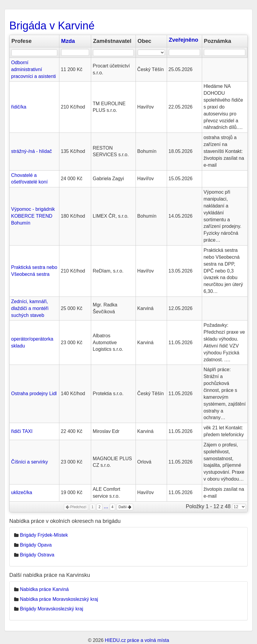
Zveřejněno (184, 40)
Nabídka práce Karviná (44, 589)
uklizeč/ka (22, 492)
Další (125, 507)
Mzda (68, 41)
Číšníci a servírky (30, 462)
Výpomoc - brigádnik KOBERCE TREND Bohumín (33, 216)
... (106, 506)
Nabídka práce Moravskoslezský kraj (59, 599)
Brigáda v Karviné (52, 26)
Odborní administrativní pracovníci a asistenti (33, 69)
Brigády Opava (36, 545)
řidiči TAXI (22, 431)
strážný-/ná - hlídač (31, 151)
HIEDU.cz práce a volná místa (137, 640)
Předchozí (76, 507)
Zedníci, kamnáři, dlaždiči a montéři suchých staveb (30, 308)
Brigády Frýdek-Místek (44, 535)
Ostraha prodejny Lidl (34, 394)
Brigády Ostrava (37, 555)
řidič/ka (19, 107)
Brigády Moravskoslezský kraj (51, 609)
